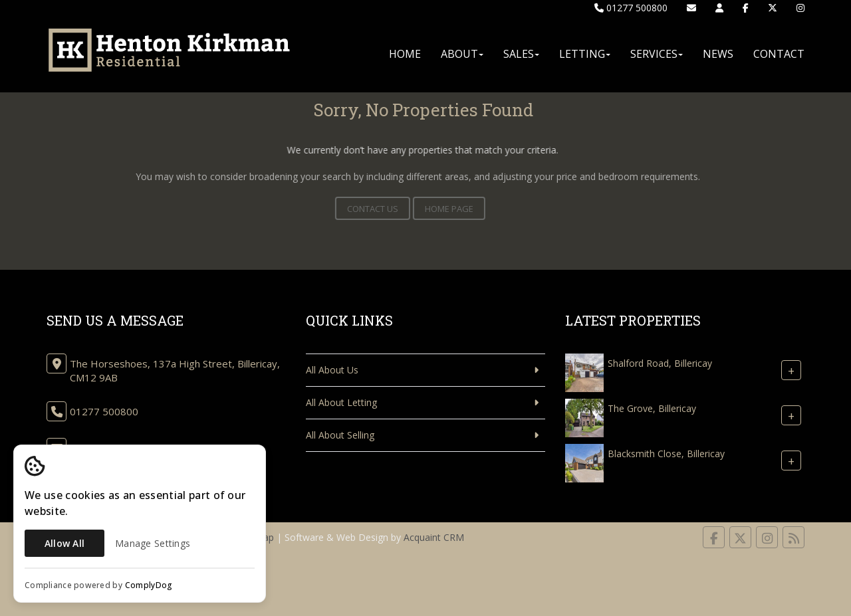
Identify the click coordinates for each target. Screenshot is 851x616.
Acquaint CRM (434, 537)
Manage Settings (153, 543)
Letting (585, 54)
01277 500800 (631, 8)
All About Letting (341, 402)
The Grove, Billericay (652, 408)
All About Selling (340, 435)
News (718, 54)
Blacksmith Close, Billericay (666, 454)
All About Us (332, 370)
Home (405, 54)
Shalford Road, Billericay (660, 363)
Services (657, 54)
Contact (779, 54)
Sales (521, 54)
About (462, 54)
